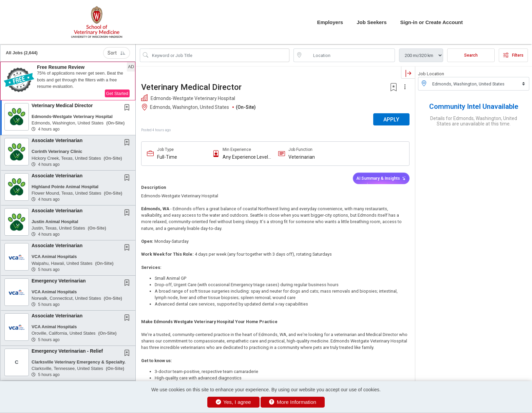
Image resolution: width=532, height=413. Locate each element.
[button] (68, 81)
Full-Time (167, 157)
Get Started (117, 93)
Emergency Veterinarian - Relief (67, 351)
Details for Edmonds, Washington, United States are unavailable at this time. (474, 121)
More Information (293, 402)
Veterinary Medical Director (62, 105)
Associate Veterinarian (57, 140)
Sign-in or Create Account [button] (432, 22)
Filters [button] (513, 55)
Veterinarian (302, 157)
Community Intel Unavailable (474, 106)
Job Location (431, 74)
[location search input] (349, 55)
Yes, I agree (233, 402)
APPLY (391, 120)
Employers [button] (330, 22)
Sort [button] (117, 53)
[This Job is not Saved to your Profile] (128, 108)
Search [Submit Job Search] (471, 55)
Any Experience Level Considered (245, 157)
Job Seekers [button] (372, 22)
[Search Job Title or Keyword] (219, 55)
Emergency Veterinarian (59, 281)
